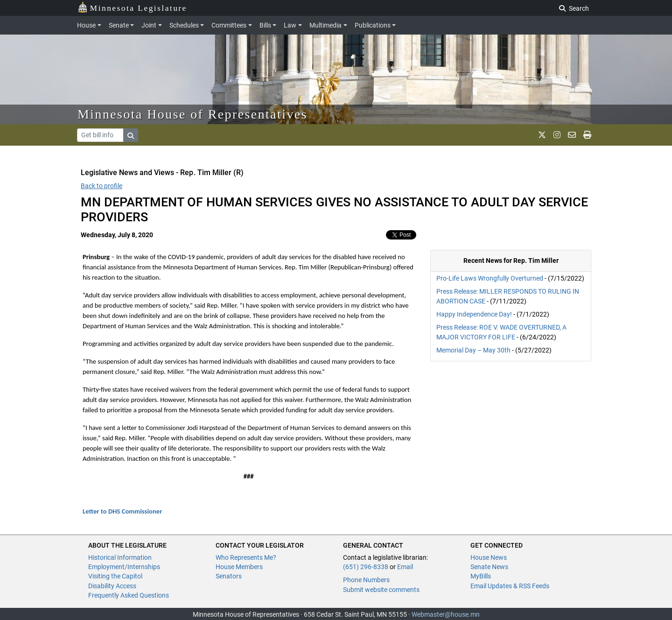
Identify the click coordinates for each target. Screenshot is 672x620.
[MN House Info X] (542, 135)
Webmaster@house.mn (446, 614)
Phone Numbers (366, 580)
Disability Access (112, 586)
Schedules (184, 25)
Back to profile (101, 186)
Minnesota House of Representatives (192, 114)
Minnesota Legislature (132, 7)
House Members (239, 567)
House (86, 25)
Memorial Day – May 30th (473, 350)
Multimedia (325, 25)
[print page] (587, 135)
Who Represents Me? (246, 557)
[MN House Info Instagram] (557, 135)
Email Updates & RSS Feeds (510, 586)
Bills (265, 25)
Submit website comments (381, 590)
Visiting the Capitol (115, 576)
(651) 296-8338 (366, 567)
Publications (373, 25)
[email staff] (572, 135)
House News (489, 557)
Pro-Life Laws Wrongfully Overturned (490, 278)
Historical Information (120, 557)
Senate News (489, 567)
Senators (229, 576)
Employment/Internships (124, 567)
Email (405, 567)
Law (290, 25)
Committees (229, 25)
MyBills (481, 576)
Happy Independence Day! (474, 314)
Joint (149, 25)
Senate (119, 25)
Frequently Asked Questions (129, 595)
